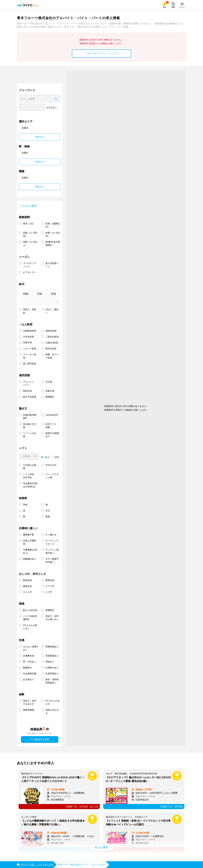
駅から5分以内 (30, 610)
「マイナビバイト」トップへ (101, 53)
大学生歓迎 (29, 337)
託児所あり (29, 679)
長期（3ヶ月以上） (30, 244)
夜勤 (48, 517)
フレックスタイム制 (52, 476)
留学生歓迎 (51, 349)
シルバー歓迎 (30, 349)
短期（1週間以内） (53, 225)
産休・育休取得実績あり (52, 681)
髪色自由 (27, 580)
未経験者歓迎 (30, 331)
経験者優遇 (29, 710)
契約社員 (27, 391)
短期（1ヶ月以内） (30, 234)
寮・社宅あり (30, 662)
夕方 (48, 511)
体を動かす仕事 (30, 426)
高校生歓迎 (51, 331)
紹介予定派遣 (30, 397)
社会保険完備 (30, 674)
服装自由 (27, 586)
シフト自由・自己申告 (30, 476)
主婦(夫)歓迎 (52, 343)
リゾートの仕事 (30, 435)
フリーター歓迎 (30, 356)
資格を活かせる (52, 712)
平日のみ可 (51, 465)
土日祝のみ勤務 (30, 467)
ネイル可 (27, 592)
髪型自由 (50, 580)
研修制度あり (52, 647)
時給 (26, 294)
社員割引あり (52, 668)
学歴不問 (27, 343)
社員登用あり (52, 674)
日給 (40, 294)
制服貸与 (27, 668)
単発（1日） (29, 224)
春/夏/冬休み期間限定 (53, 244)
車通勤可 (50, 610)
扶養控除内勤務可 (30, 417)
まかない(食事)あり (30, 648)
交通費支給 (29, 656)
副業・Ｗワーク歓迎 (52, 356)
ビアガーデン (30, 272)
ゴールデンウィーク (30, 265)
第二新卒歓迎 (30, 364)
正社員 (49, 382)
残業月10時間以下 (52, 435)
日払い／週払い (52, 311)
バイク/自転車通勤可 (30, 618)
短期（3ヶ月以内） (53, 234)
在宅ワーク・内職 (52, 426)
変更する (40, 137)
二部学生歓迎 (52, 337)
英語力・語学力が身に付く (52, 618)
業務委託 (50, 397)
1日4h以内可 (52, 415)
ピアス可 (50, 586)
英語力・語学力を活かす (30, 702)
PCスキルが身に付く (30, 627)
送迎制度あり (52, 656)
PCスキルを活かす (53, 702)
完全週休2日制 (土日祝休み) (30, 485)
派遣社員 (50, 391)
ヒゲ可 (49, 592)
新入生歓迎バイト (52, 265)
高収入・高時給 (30, 311)
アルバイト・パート (30, 383)
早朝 (25, 505)
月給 (53, 294)
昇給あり (50, 662)
